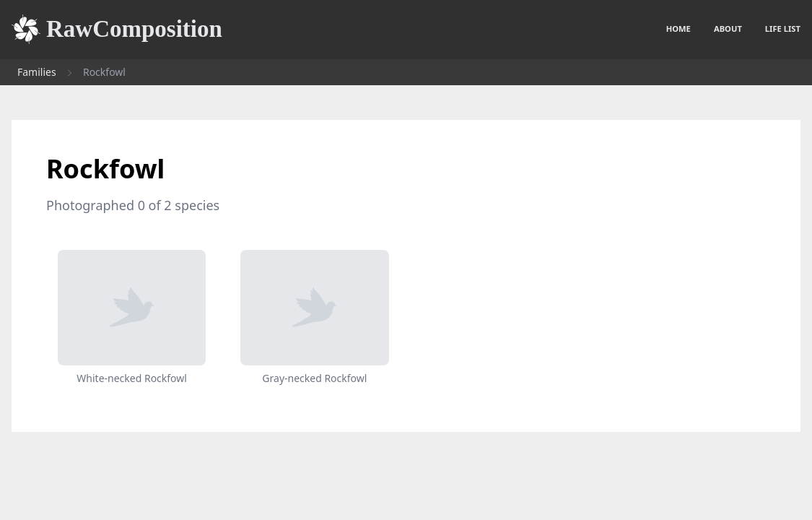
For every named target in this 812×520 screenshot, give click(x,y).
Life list (783, 29)
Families (37, 72)
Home (678, 29)
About (728, 29)
